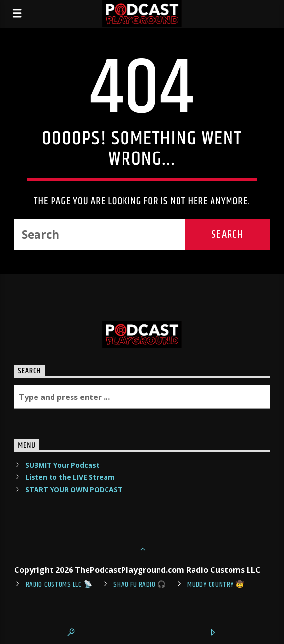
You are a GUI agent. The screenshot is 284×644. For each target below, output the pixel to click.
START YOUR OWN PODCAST (74, 489)
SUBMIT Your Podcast (62, 465)
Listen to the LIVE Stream (70, 477)
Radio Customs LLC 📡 (59, 585)
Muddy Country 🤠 (216, 585)
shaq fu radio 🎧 (140, 585)
